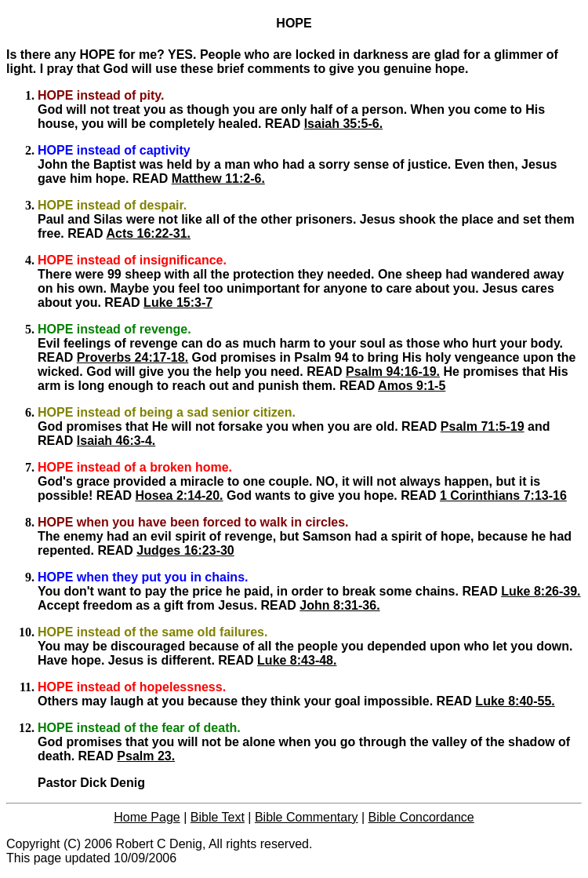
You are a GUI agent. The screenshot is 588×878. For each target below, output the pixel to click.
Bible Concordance (421, 817)
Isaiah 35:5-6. (344, 124)
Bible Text (218, 817)
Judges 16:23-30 (185, 550)
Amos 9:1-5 (412, 386)
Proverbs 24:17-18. (132, 357)
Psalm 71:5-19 (483, 426)
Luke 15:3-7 (178, 302)
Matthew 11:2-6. (218, 179)
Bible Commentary (307, 817)
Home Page (147, 817)
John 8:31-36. (339, 605)
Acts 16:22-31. (148, 233)
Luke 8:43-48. (297, 660)
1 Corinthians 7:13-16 (503, 495)
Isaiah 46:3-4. (116, 441)
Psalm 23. (146, 756)
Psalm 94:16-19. (393, 372)
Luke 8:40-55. (515, 701)
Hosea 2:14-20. (179, 495)
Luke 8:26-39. (541, 591)
